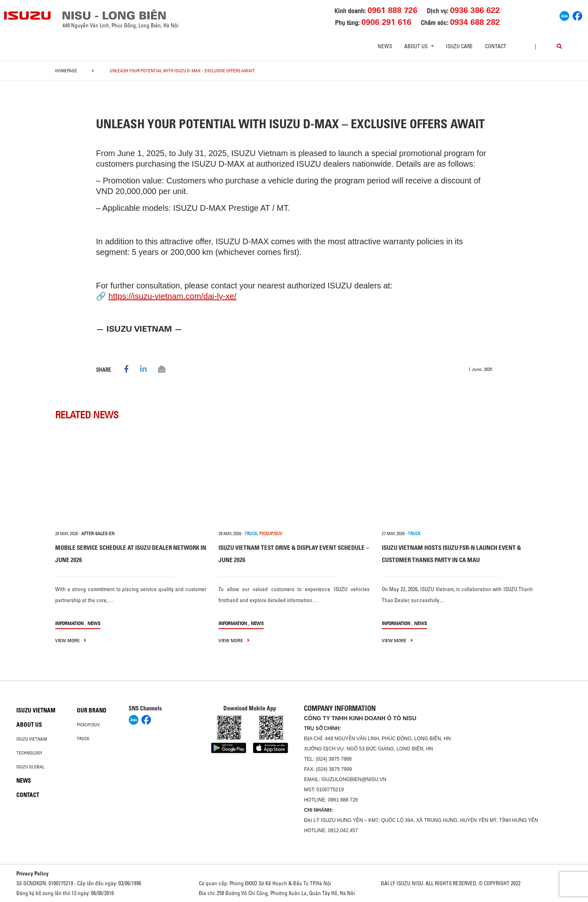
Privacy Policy (32, 873)
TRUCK (251, 534)
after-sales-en (98, 534)
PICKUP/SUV (271, 534)
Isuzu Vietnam (36, 710)
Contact (496, 46)
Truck (83, 739)
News (385, 46)
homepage (66, 71)
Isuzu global (30, 767)
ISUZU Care (459, 46)
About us (29, 725)
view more (71, 640)
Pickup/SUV (88, 725)
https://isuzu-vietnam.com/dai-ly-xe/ (173, 296)
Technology (29, 753)
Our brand (92, 710)
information (69, 623)
